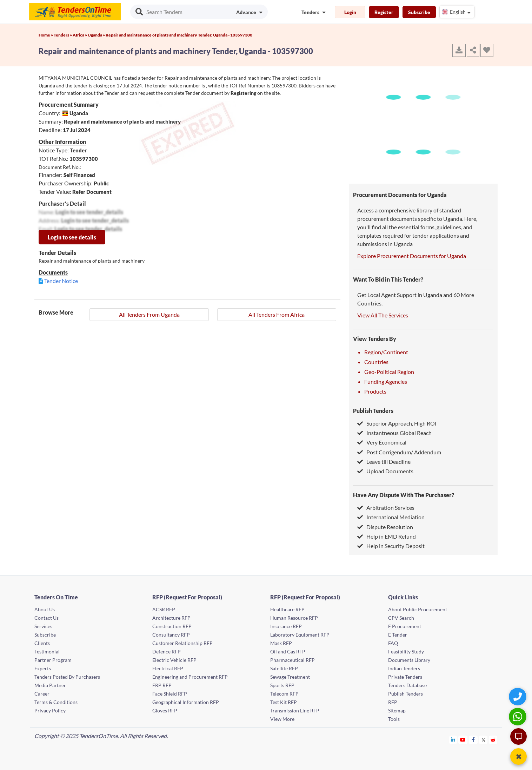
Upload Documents (385, 471)
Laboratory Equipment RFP (300, 635)
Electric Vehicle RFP (174, 660)
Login (350, 12)
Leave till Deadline (384, 462)
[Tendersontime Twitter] (483, 740)
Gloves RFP (165, 710)
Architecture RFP (171, 618)
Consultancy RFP (171, 635)
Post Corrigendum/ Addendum (399, 452)
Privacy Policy (50, 710)
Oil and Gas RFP (288, 651)
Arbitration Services (386, 508)
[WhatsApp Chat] (518, 716)
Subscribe (419, 12)
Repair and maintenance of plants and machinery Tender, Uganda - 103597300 (179, 35)
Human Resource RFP (294, 618)
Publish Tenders (373, 411)
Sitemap (397, 710)
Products (375, 391)
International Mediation (391, 517)
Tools (394, 719)
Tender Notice (61, 281)
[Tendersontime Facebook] (473, 740)
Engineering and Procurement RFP (190, 677)
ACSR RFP (164, 609)
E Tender (398, 635)
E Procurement (405, 626)
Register (384, 12)
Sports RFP (282, 685)
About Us (45, 609)
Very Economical (382, 442)
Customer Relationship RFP (182, 643)
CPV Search (401, 618)
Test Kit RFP (284, 702)
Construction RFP (172, 626)
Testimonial (47, 651)
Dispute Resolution (385, 527)
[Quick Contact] (518, 696)
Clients (42, 643)
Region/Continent (386, 352)
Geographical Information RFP (186, 702)
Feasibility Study (406, 651)
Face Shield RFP (170, 694)
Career (42, 694)
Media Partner (50, 685)
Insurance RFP (286, 626)
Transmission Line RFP (295, 710)
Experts (43, 668)
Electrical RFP (168, 668)
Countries (376, 362)
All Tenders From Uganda (149, 314)
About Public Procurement (418, 609)
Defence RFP (167, 651)
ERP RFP (162, 685)
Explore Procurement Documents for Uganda (412, 256)
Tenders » (63, 35)
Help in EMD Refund (387, 536)
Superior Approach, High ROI (397, 423)
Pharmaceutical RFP (292, 660)
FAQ (393, 643)
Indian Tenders (404, 668)
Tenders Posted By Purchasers (67, 677)
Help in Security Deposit (391, 546)
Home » (46, 35)
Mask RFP (281, 643)
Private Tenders (405, 677)
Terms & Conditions (56, 702)
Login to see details (72, 237)
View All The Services (383, 315)
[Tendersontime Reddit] (493, 740)
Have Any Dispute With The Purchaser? (404, 495)
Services (43, 626)
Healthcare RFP (287, 609)
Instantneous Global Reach (394, 433)
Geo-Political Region (389, 372)
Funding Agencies (386, 381)
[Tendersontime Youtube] (463, 740)
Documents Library (409, 660)
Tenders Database (407, 685)
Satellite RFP (284, 668)
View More (282, 719)
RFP (393, 702)
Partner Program (53, 660)
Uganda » (97, 35)
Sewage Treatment (290, 677)
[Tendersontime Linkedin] (453, 740)
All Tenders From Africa (277, 314)
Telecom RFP (284, 694)
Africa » (80, 35)
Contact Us (46, 618)
